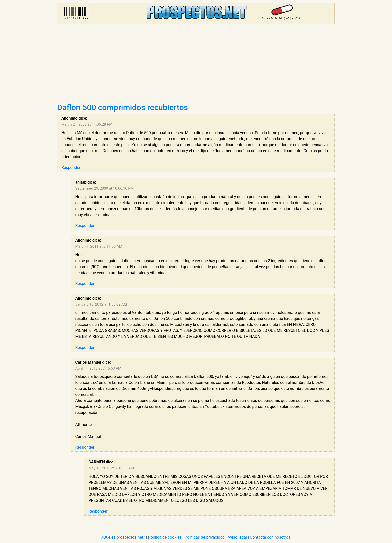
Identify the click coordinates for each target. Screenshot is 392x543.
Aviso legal (237, 537)
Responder (71, 167)
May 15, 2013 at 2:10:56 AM (111, 468)
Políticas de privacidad (205, 537)
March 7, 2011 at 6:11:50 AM (99, 246)
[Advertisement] (196, 65)
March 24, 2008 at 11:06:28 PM (87, 124)
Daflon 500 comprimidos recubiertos (123, 107)
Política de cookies (165, 537)
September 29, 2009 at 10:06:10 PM (105, 188)
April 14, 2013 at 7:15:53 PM (98, 368)
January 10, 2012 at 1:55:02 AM (101, 304)
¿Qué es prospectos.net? (123, 537)
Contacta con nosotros (270, 537)
